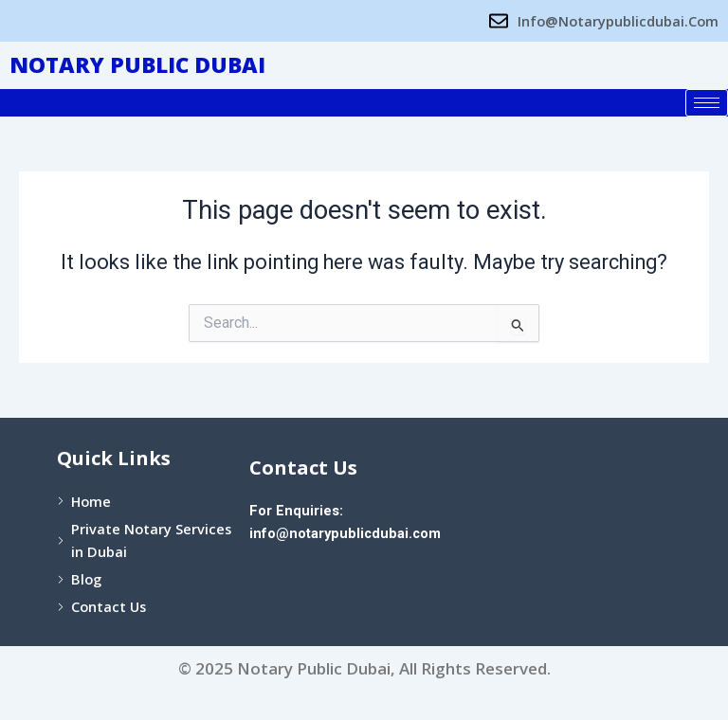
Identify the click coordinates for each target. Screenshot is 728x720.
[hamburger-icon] (707, 103)
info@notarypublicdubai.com (345, 533)
